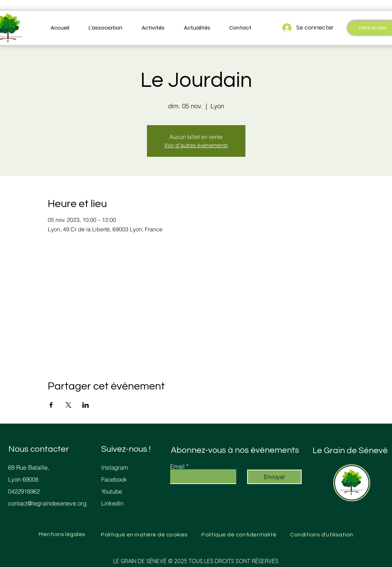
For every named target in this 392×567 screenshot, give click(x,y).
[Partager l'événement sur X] (68, 405)
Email (177, 466)
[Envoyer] (274, 477)
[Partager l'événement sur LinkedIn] (86, 405)
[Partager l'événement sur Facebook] (51, 405)
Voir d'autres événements (196, 145)
